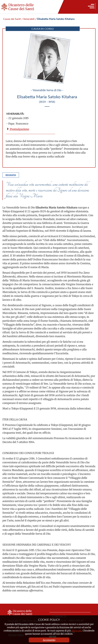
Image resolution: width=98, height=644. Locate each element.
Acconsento (49, 640)
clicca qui (77, 631)
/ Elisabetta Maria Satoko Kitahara (55, 19)
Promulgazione (18, 129)
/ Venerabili (28, 19)
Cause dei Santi (12, 19)
